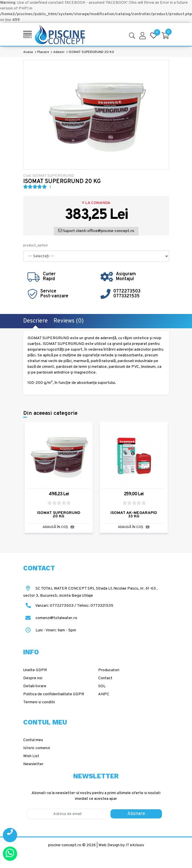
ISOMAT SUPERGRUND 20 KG (59, 515)
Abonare (136, 814)
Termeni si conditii (39, 702)
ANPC (104, 694)
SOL (102, 686)
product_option (35, 246)
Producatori (109, 670)
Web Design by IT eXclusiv (121, 845)
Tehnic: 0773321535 (95, 606)
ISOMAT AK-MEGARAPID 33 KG (134, 515)
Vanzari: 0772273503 (54, 606)
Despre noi (33, 678)
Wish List (31, 756)
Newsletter (33, 764)
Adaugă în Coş (59, 527)
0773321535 (126, 296)
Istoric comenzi (37, 748)
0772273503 (127, 291)
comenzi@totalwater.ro (50, 618)
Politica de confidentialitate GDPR (54, 694)
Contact (105, 678)
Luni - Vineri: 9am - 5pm (50, 630)
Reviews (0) (69, 321)
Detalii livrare (35, 686)
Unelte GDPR (35, 670)
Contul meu (33, 740)
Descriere (35, 321)
